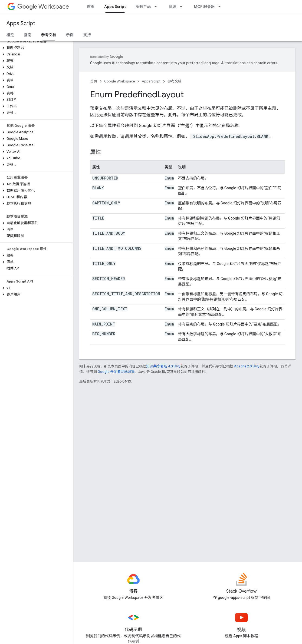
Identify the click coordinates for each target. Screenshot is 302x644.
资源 (172, 6)
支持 (87, 35)
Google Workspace (119, 81)
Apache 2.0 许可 (247, 366)
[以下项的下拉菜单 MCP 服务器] (221, 6)
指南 (28, 35)
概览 (10, 35)
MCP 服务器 (204, 6)
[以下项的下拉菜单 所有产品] (157, 6)
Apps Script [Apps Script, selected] (115, 6)
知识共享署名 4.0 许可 (163, 366)
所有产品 (143, 6)
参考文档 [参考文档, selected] (49, 35)
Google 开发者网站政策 (116, 372)
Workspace (43, 7)
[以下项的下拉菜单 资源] (183, 6)
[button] (35, 48)
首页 (91, 6)
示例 (70, 35)
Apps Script (21, 23)
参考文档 (175, 81)
